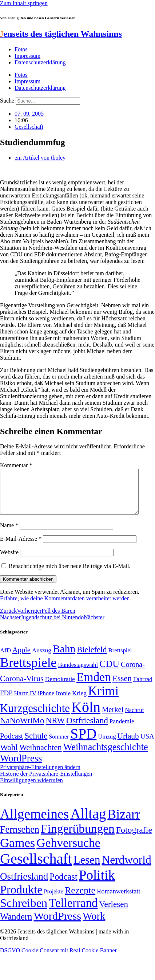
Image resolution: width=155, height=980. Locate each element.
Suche (7, 101)
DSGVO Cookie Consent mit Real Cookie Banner (58, 959)
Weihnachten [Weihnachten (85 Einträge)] (41, 756)
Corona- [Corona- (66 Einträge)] (133, 673)
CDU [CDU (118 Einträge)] (109, 673)
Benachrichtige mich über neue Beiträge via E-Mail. (70, 575)
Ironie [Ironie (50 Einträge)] (63, 702)
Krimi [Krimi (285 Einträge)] (103, 700)
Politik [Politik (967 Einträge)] (97, 884)
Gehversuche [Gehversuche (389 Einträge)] (68, 851)
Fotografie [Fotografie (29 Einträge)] (134, 839)
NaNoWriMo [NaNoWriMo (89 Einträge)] (22, 729)
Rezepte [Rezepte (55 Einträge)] (80, 899)
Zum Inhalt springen (24, 3)
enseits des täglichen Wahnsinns (61, 34)
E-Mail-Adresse (21, 547)
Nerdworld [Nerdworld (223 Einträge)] (126, 869)
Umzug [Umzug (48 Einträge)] (107, 745)
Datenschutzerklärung (40, 62)
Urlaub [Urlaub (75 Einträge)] (128, 745)
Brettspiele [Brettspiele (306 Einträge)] (28, 671)
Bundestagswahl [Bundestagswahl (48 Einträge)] (78, 674)
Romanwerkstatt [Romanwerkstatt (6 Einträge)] (118, 900)
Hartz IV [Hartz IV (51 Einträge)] (25, 702)
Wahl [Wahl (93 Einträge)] (9, 756)
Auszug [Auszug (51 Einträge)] (42, 659)
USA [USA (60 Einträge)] (147, 745)
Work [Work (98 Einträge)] (94, 925)
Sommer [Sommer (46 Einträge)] (59, 745)
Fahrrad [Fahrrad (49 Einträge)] (143, 688)
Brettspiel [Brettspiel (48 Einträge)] (120, 659)
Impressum (27, 56)
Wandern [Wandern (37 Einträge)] (16, 925)
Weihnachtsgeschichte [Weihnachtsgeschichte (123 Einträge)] (106, 756)
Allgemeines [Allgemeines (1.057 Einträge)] (34, 823)
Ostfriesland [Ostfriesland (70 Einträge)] (24, 885)
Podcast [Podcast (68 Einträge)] (11, 745)
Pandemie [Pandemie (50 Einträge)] (122, 730)
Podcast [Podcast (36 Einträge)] (63, 885)
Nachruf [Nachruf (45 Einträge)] (134, 719)
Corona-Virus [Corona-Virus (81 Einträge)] (22, 687)
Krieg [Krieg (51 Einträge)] (79, 702)
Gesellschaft (29, 127)
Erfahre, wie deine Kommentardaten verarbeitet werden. (65, 607)
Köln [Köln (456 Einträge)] (86, 716)
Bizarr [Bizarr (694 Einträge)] (124, 823)
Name (9, 534)
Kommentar (16, 465)
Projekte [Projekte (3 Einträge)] (54, 900)
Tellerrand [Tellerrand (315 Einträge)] (73, 912)
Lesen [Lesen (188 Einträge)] (87, 869)
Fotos (21, 49)
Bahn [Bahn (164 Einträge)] (64, 657)
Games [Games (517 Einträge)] (17, 851)
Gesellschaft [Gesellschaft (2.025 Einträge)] (36, 867)
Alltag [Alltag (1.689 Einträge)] (88, 822)
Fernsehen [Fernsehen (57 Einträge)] (20, 838)
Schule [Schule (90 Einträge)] (36, 744)
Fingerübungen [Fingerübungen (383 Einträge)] (78, 837)
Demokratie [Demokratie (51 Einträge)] (60, 688)
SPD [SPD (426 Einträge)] (83, 742)
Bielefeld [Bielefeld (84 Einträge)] (92, 658)
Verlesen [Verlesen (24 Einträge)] (113, 913)
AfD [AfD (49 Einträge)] (5, 659)
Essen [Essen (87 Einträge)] (122, 687)
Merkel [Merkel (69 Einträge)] (113, 718)
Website (9, 561)
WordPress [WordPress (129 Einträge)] (21, 767)
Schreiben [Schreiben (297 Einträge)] (24, 912)
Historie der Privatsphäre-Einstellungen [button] (46, 782)
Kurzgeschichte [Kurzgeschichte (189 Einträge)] (35, 717)
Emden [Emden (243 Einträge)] (94, 686)
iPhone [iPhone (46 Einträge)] (46, 702)
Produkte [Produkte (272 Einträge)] (21, 898)
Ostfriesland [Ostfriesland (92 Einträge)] (87, 729)
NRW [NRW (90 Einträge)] (55, 729)
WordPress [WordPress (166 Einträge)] (57, 925)
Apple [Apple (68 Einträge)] (21, 659)
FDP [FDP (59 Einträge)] (6, 702)
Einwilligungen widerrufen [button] (31, 789)
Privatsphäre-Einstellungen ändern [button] (40, 776)
